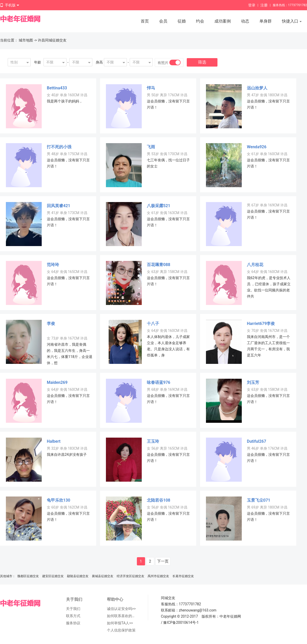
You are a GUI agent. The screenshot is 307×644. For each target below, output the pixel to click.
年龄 (38, 62)
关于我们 (73, 609)
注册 (264, 5)
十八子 (153, 324)
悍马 (151, 88)
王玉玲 (153, 441)
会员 (163, 21)
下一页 (163, 561)
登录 (252, 5)
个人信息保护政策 (121, 630)
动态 (245, 21)
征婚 (182, 21)
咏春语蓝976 (159, 382)
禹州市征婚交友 (158, 576)
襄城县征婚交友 (103, 576)
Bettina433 (57, 88)
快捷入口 (292, 22)
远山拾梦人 (257, 88)
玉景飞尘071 (259, 500)
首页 (145, 21)
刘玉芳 (253, 382)
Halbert (54, 441)
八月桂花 (255, 265)
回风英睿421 (59, 206)
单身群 (266, 21)
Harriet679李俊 (261, 324)
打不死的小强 (59, 147)
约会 (200, 21)
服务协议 (73, 623)
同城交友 (168, 598)
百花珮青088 (159, 265)
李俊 (51, 324)
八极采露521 (159, 206)
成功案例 (223, 21)
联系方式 (73, 616)
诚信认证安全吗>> (121, 609)
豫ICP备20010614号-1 (181, 622)
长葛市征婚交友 (183, 576)
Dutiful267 (256, 441)
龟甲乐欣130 (59, 500)
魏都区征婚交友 (28, 576)
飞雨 (151, 147)
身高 (99, 62)
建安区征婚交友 (53, 576)
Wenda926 (257, 147)
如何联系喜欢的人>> (122, 616)
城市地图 (26, 40)
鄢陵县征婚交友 (78, 576)
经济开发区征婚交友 (130, 576)
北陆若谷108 (159, 500)
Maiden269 (57, 382)
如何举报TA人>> (120, 623)
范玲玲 (53, 265)
